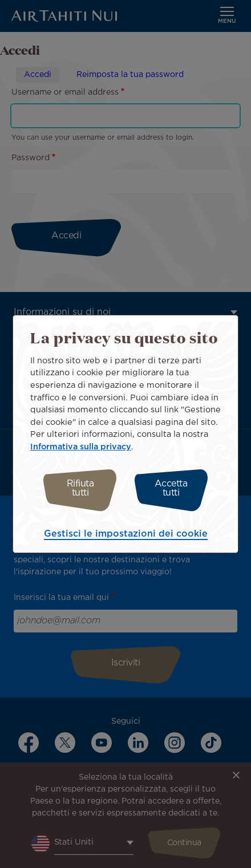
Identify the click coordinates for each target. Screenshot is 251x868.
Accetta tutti (171, 488)
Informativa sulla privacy (81, 447)
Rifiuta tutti (80, 488)
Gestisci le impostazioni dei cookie (126, 534)
